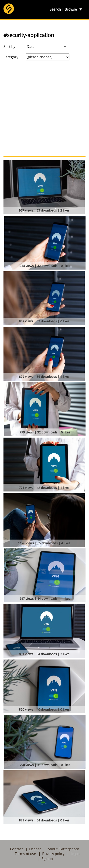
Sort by (9, 47)
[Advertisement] (44, 108)
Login (75, 854)
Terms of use (25, 854)
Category (11, 57)
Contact (16, 849)
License (35, 849)
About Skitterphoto (63, 849)
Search (55, 9)
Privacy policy (53, 854)
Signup (47, 859)
